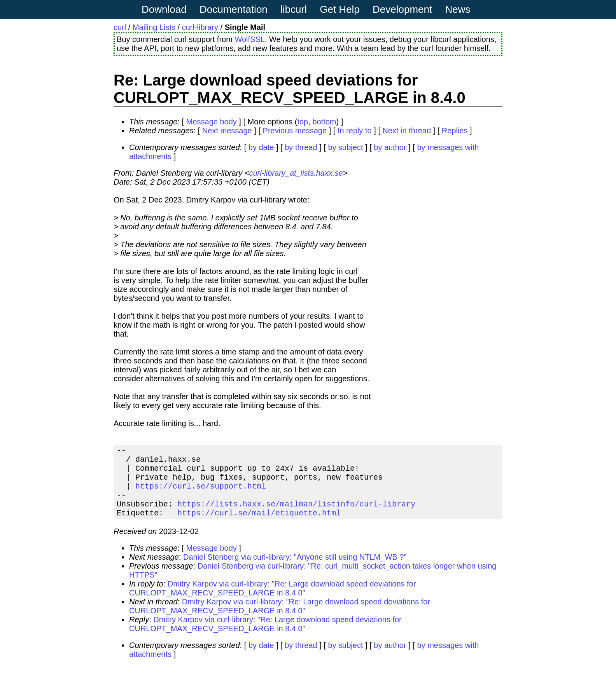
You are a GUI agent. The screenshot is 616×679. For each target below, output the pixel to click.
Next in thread (407, 131)
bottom (324, 122)
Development (402, 9)
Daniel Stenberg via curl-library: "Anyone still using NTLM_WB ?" (295, 569)
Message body (212, 122)
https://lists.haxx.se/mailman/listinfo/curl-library (296, 514)
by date (261, 147)
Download (164, 9)
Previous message (295, 131)
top (303, 122)
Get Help (340, 9)
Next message (227, 131)
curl (120, 27)
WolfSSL (249, 39)
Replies (455, 131)
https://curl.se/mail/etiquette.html (259, 525)
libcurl (294, 9)
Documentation (234, 9)
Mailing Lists (154, 27)
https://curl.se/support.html (201, 493)
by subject (345, 147)
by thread (301, 147)
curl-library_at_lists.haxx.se (296, 173)
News (458, 9)
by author (390, 147)
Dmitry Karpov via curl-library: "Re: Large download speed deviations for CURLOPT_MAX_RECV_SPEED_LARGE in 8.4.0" (272, 601)
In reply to (355, 131)
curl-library (200, 27)
